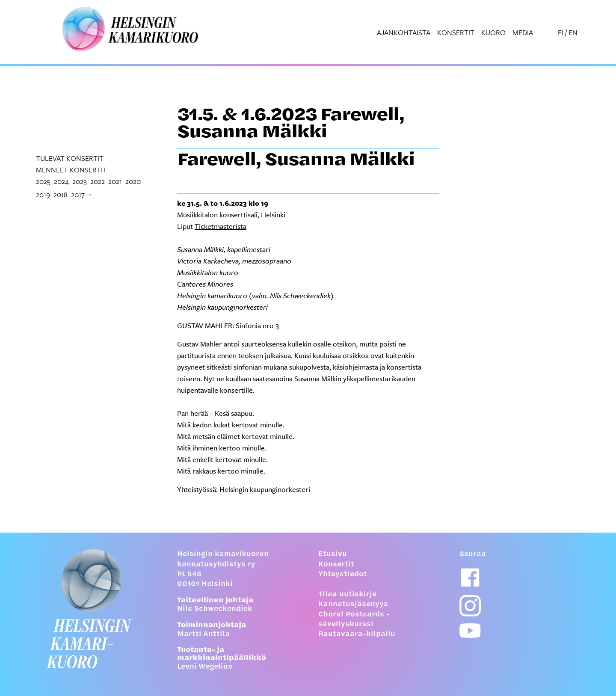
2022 (98, 181)
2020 (133, 181)
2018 (61, 194)
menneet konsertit (71, 170)
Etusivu (333, 554)
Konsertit (456, 32)
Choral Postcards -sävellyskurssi (354, 620)
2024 (61, 181)
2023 (80, 181)
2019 (43, 194)
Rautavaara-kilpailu (357, 634)
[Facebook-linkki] (470, 578)
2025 (43, 181)
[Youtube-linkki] (470, 631)
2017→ (82, 194)
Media (523, 32)
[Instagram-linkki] (470, 606)
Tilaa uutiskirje (347, 595)
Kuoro (493, 32)
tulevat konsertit (70, 158)
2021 (115, 181)
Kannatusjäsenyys (353, 604)
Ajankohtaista (404, 32)
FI (561, 32)
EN (573, 32)
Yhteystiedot (343, 575)
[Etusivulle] (96, 609)
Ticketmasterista (221, 226)
